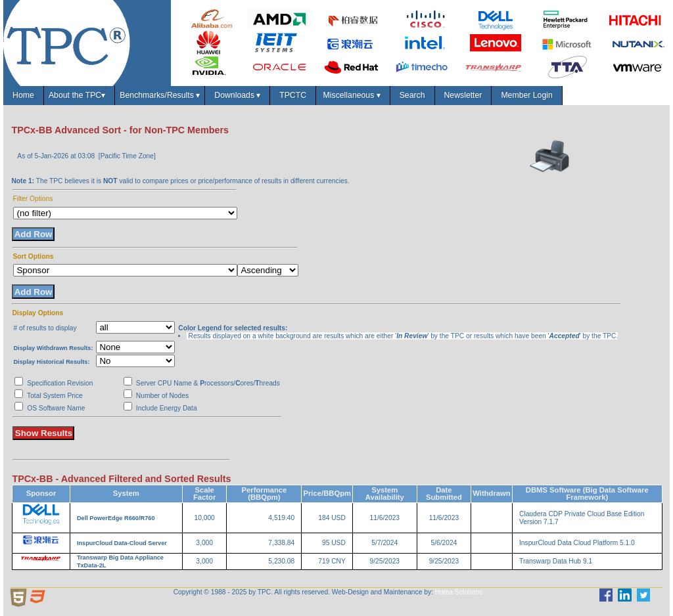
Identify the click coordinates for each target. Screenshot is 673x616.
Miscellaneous (353, 96)
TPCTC (293, 95)
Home (23, 95)
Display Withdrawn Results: (53, 348)
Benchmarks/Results (160, 96)
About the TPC (79, 96)
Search (412, 95)
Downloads (238, 96)
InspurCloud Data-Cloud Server (122, 543)
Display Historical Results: (51, 362)
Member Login (527, 95)
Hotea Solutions (459, 592)
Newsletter (463, 95)
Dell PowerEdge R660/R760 (116, 518)
